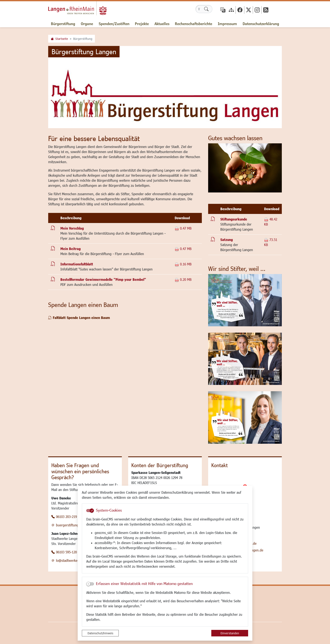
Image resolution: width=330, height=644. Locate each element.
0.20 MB (183, 279)
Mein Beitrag (71, 249)
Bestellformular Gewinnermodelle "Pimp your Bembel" (103, 279)
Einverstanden (230, 633)
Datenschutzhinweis (100, 633)
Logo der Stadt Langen (83, 10)
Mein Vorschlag (72, 228)
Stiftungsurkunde (234, 219)
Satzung (227, 240)
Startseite (62, 39)
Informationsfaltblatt (77, 264)
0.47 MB (183, 228)
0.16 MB (183, 264)
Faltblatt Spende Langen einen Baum (81, 318)
